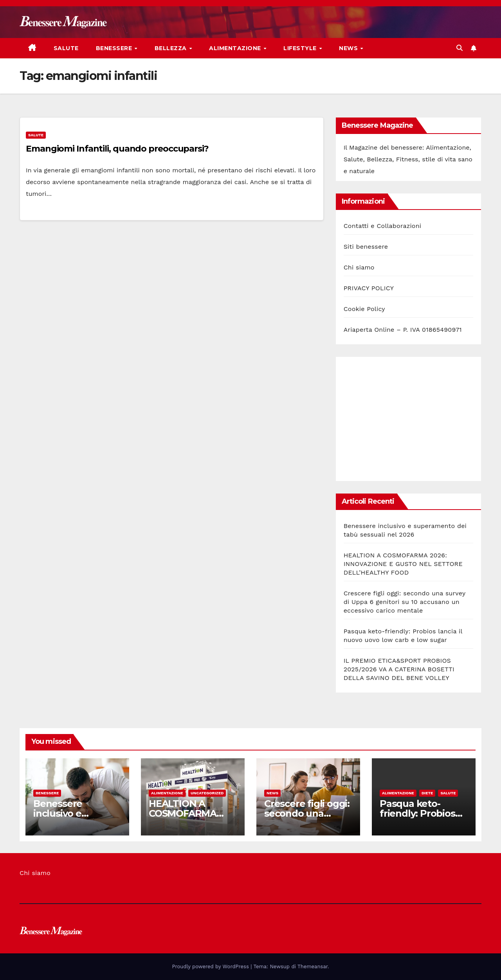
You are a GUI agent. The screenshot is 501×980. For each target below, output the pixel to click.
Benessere (115, 48)
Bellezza (172, 48)
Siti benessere (366, 247)
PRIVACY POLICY (369, 288)
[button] (460, 48)
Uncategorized (207, 793)
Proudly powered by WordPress (212, 966)
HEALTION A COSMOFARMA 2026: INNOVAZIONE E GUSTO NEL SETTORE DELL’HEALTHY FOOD (403, 564)
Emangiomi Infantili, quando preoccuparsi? (117, 149)
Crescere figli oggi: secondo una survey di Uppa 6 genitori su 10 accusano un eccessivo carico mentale (405, 602)
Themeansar (313, 966)
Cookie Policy (364, 309)
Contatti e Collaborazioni (383, 226)
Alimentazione (236, 48)
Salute (66, 48)
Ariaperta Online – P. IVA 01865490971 (403, 330)
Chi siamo (359, 267)
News (349, 48)
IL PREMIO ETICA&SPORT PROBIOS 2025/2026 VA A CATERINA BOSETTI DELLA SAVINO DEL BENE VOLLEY (399, 669)
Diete (427, 793)
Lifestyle (301, 48)
